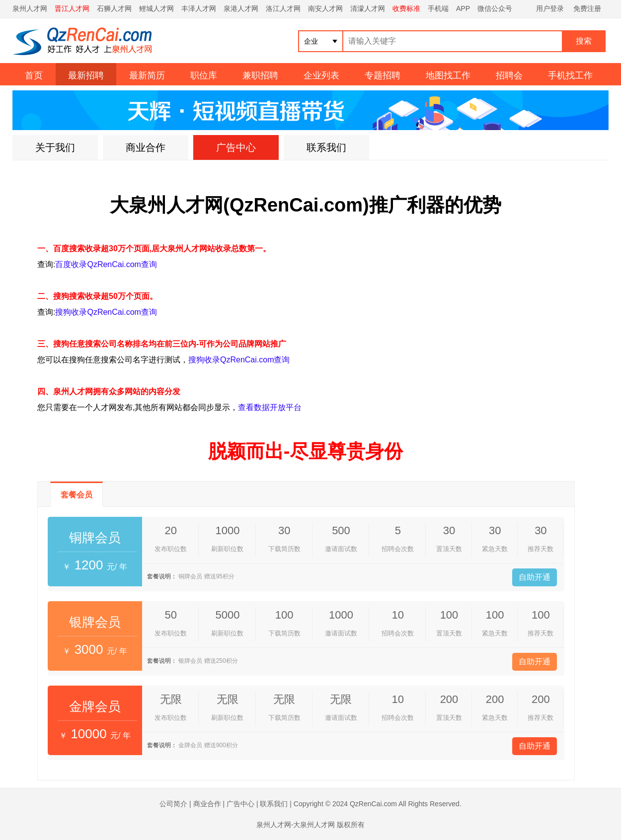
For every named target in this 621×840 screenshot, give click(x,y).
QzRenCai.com (373, 804)
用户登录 (550, 8)
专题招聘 (383, 75)
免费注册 (587, 8)
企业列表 (321, 75)
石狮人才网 (114, 8)
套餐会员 (77, 495)
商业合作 (146, 147)
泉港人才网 (241, 8)
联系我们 (326, 147)
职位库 (204, 75)
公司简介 (173, 804)
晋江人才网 (72, 8)
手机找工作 (570, 75)
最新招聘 (86, 75)
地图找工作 (448, 75)
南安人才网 (325, 8)
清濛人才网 (368, 8)
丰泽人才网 (199, 8)
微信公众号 (495, 8)
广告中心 (236, 147)
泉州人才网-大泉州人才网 (296, 825)
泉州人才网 (30, 8)
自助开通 (535, 577)
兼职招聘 (260, 75)
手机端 (438, 8)
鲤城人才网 (156, 8)
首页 (34, 75)
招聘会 (509, 75)
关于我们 (55, 147)
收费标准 (406, 8)
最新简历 (147, 75)
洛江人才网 (283, 8)
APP (463, 8)
